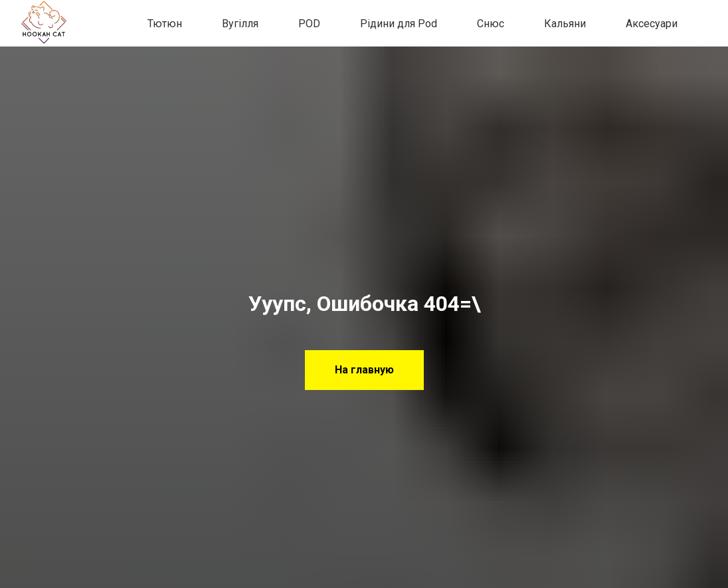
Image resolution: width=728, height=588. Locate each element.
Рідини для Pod (399, 24)
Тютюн (165, 24)
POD (309, 24)
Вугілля (240, 24)
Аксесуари (652, 24)
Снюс (491, 24)
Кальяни (565, 24)
